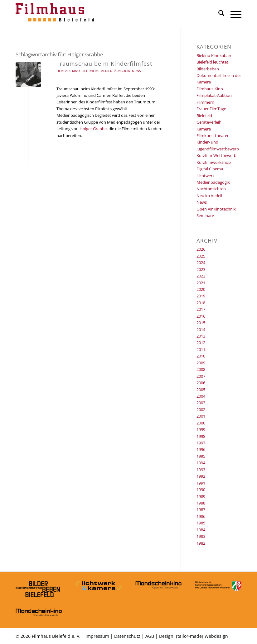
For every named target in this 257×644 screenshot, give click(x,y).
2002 (201, 410)
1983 (201, 536)
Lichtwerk (90, 71)
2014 (201, 329)
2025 (201, 256)
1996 (201, 449)
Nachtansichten (211, 189)
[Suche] (218, 14)
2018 (201, 303)
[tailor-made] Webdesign (202, 636)
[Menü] (233, 14)
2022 (201, 276)
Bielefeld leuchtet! (213, 62)
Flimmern (205, 102)
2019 (201, 296)
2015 (201, 323)
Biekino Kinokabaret (215, 55)
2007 (201, 376)
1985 (201, 523)
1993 (201, 470)
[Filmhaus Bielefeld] (56, 14)
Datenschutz (127, 636)
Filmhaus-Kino (68, 71)
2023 (201, 269)
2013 (201, 336)
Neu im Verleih (210, 196)
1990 (201, 490)
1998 (201, 436)
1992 (201, 476)
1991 (201, 483)
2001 (201, 416)
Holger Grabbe (93, 129)
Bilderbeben (208, 69)
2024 (201, 263)
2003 (201, 403)
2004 (201, 396)
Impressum (97, 636)
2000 (201, 423)
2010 (201, 356)
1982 (201, 543)
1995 (201, 456)
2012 (201, 343)
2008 (201, 369)
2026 (201, 249)
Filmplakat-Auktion (214, 95)
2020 (201, 289)
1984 (201, 530)
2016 (201, 316)
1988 (201, 503)
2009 (201, 363)
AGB (150, 636)
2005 (201, 390)
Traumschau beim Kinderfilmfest (104, 64)
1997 (201, 443)
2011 (201, 349)
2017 (201, 309)
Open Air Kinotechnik (216, 209)
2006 (201, 383)
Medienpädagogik (115, 71)
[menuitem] (218, 14)
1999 (201, 429)
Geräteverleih (209, 122)
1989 (201, 496)
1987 (201, 509)
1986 (201, 516)
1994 (201, 463)
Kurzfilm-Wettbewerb (216, 155)
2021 (201, 283)
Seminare (205, 215)
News (136, 71)
